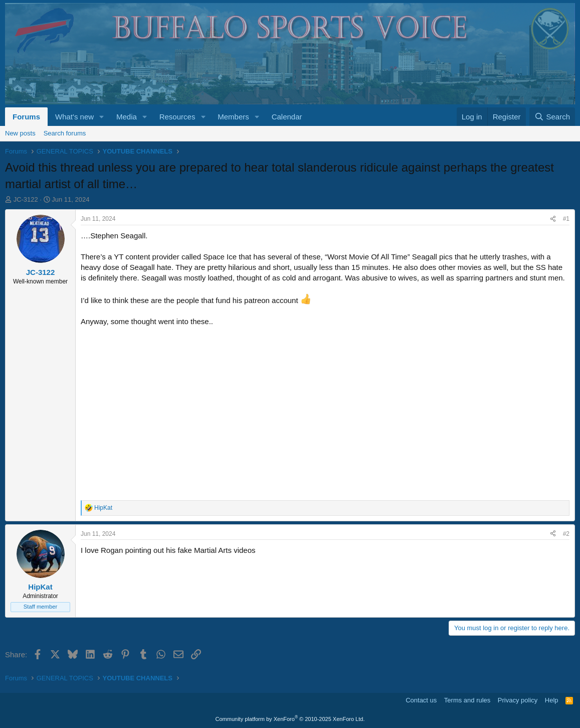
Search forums (65, 133)
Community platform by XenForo (290, 719)
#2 (566, 534)
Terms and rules (467, 700)
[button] (102, 117)
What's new (74, 117)
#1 (566, 219)
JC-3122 (26, 199)
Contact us (421, 700)
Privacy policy (518, 700)
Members (233, 117)
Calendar (287, 117)
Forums (26, 117)
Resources (177, 117)
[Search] (552, 117)
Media (127, 117)
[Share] (553, 219)
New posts (20, 133)
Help (552, 700)
